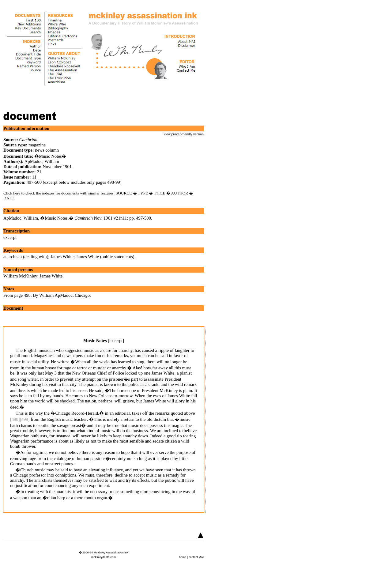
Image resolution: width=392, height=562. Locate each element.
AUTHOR (180, 193)
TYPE (143, 193)
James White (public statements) (105, 257)
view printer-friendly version (184, 134)
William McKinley (20, 276)
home (183, 557)
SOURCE (124, 193)
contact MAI (196, 557)
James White (62, 257)
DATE (9, 198)
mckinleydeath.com (104, 557)
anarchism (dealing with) (26, 257)
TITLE (160, 193)
